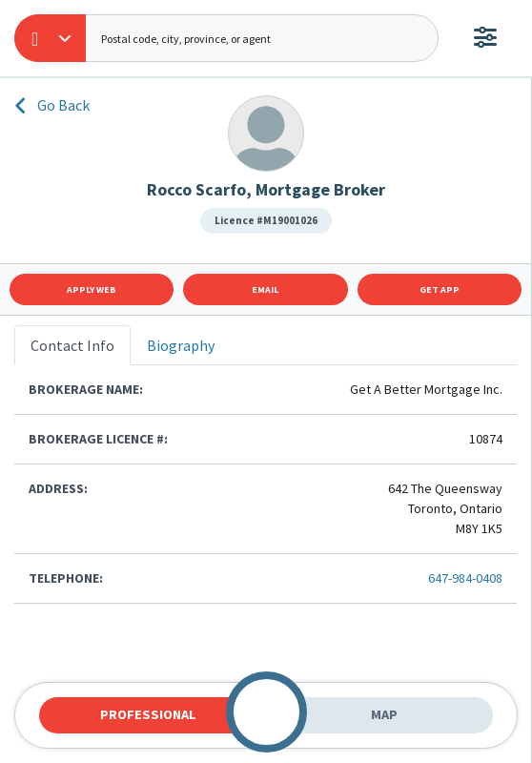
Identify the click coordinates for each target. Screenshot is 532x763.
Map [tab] (384, 714)
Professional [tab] (148, 714)
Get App (440, 289)
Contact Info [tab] (72, 345)
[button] (50, 38)
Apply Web (92, 289)
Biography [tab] (181, 345)
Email (265, 289)
